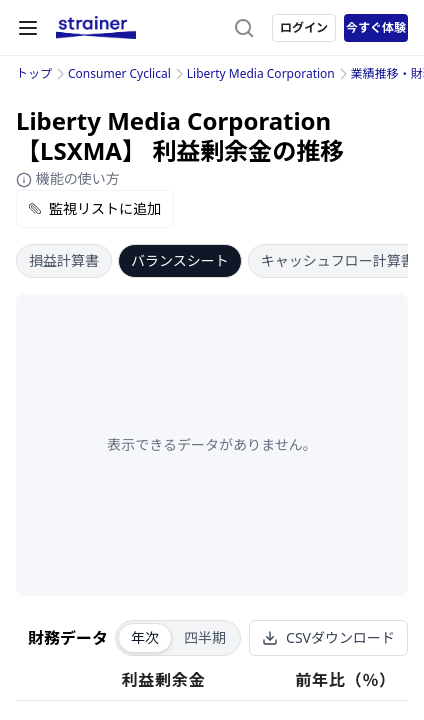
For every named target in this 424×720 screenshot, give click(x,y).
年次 (145, 637)
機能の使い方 (68, 178)
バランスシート (180, 260)
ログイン (304, 27)
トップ (34, 73)
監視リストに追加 (95, 208)
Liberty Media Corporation (261, 73)
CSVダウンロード (328, 637)
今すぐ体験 (376, 27)
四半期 (205, 637)
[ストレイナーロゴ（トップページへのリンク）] (96, 28)
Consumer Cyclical (119, 73)
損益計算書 (64, 260)
